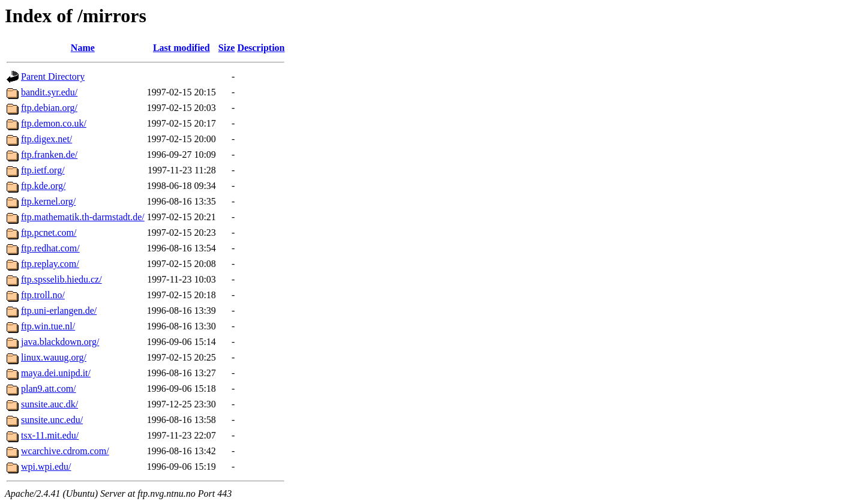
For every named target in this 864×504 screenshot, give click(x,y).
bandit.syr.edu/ (49, 92)
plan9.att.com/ (49, 388)
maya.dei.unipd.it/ (56, 373)
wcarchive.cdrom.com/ (65, 451)
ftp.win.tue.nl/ (48, 326)
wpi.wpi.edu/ (46, 466)
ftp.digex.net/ (46, 139)
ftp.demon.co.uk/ (54, 123)
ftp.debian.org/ (49, 108)
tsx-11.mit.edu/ (50, 435)
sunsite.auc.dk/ (49, 404)
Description (261, 48)
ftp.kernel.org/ (48, 201)
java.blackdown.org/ (60, 342)
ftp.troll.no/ (43, 295)
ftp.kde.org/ (43, 186)
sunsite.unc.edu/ (52, 420)
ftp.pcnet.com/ (49, 232)
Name (83, 48)
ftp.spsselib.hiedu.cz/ (61, 279)
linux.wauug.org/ (54, 357)
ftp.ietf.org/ (43, 170)
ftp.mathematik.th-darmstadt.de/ (83, 217)
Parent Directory (53, 76)
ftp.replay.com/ (50, 264)
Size (227, 48)
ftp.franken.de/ (49, 154)
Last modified (181, 48)
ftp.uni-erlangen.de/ (59, 310)
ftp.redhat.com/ (50, 248)
